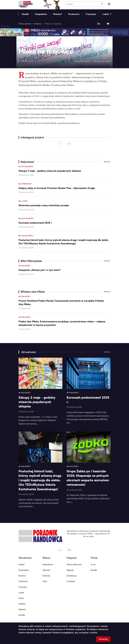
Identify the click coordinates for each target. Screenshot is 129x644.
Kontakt (22, 615)
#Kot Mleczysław (83, 61)
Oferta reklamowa (74, 565)
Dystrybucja (72, 576)
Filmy (45, 581)
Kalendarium (48, 565)
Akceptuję (103, 639)
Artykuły (38, 24)
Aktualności (27, 167)
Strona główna (25, 24)
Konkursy (46, 576)
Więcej (107, 162)
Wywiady (46, 570)
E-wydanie (71, 581)
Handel (25, 14)
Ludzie (106, 14)
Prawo (21, 598)
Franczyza (91, 14)
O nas (93, 565)
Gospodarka (41, 14)
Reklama (22, 609)
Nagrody (70, 570)
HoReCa (22, 604)
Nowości (58, 14)
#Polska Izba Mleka (102, 61)
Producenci (74, 14)
